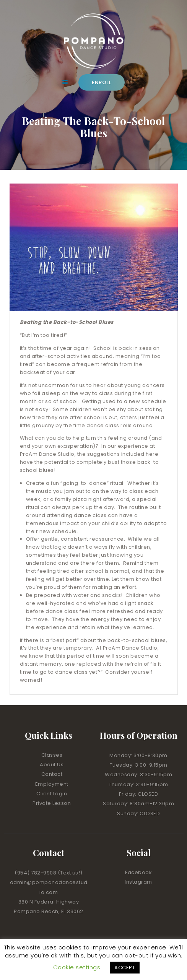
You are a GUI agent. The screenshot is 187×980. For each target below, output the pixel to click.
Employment (52, 784)
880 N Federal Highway (49, 902)
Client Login (52, 794)
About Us (52, 765)
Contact (52, 774)
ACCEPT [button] (125, 968)
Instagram (138, 882)
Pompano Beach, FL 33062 (49, 911)
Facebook (138, 872)
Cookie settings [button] (77, 967)
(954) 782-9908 (36, 873)
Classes (52, 755)
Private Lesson (52, 803)
